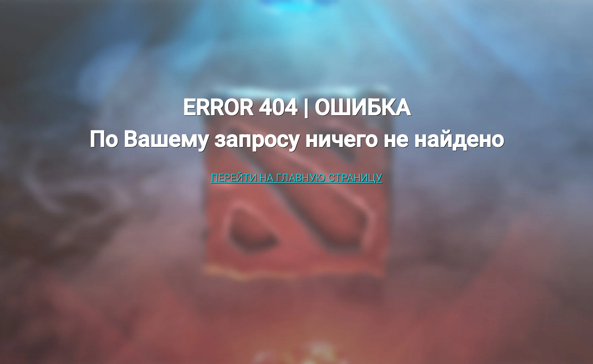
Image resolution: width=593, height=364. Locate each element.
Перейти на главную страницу (297, 178)
